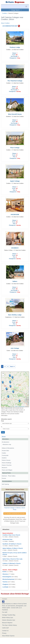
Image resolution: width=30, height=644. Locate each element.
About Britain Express (8, 636)
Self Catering (5, 484)
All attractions (6, 442)
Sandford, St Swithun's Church (12, 544)
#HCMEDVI (15, 248)
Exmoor (4, 478)
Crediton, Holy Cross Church (11, 535)
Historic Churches (7, 465)
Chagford (5, 584)
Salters (15, 281)
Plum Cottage (15, 148)
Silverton (5, 574)
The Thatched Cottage (15, 81)
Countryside (5, 455)
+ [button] (3, 374)
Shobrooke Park (7, 539)
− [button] (3, 376)
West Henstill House (15, 114)
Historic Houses (6, 460)
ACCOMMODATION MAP (10, 26)
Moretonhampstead (8, 579)
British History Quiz (8, 618)
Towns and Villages (7, 470)
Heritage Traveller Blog (9, 615)
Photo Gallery (12, 476)
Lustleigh (5, 587)
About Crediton (5, 23)
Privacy (4, 633)
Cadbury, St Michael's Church (12, 563)
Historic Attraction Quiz (9, 620)
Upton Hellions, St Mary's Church (13, 548)
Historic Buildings (7, 463)
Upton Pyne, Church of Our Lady (12, 559)
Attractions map (7, 444)
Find (2, 421)
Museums (4, 468)
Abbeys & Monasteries (8, 448)
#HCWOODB (15, 215)
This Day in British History (9, 625)
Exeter (4, 572)
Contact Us (5, 631)
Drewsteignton (7, 577)
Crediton (5, 13)
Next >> (13, 367)
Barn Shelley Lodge (15, 315)
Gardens (4, 458)
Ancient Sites (5, 451)
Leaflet (16, 406)
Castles (4, 453)
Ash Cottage (15, 348)
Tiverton (5, 582)
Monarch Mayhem (7, 623)
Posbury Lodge (15, 47)
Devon (4, 437)
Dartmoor (4, 476)
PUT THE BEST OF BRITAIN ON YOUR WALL (15, 514)
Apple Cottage (15, 181)
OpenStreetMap (21, 406)
